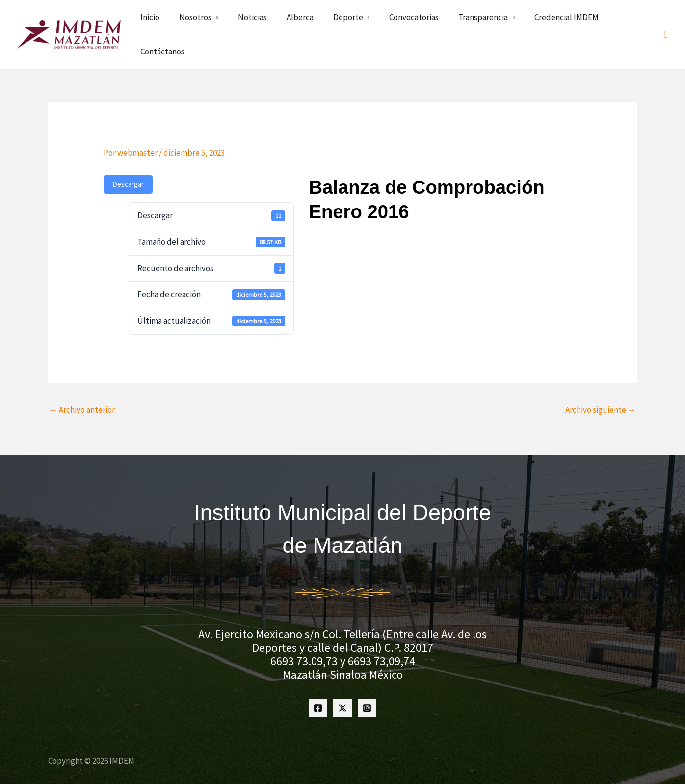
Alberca (347, 23)
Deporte (383, 23)
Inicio (232, 23)
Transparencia (495, 23)
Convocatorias (437, 23)
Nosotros (265, 23)
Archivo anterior (82, 386)
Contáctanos (629, 23)
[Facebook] (318, 684)
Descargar (128, 161)
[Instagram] (367, 684)
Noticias (311, 23)
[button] (666, 23)
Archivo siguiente (601, 386)
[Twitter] (342, 684)
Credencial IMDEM (566, 23)
